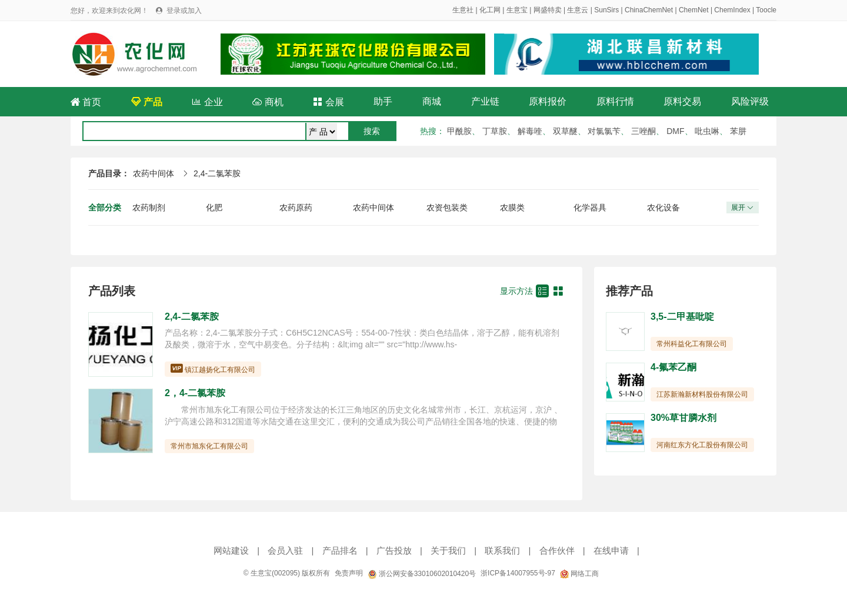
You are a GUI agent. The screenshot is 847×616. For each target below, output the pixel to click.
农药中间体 (154, 173)
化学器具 (590, 207)
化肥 (214, 207)
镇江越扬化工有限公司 (220, 370)
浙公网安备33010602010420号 (422, 574)
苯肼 (738, 131)
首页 (86, 102)
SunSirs (606, 10)
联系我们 (502, 550)
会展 (328, 102)
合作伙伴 (557, 550)
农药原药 (296, 207)
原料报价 (548, 101)
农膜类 (512, 207)
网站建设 (231, 550)
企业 (207, 102)
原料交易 (682, 101)
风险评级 (750, 101)
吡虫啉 (707, 131)
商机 (268, 102)
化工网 (490, 10)
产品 (146, 102)
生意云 (578, 10)
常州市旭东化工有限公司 (209, 446)
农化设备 (663, 207)
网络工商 (579, 574)
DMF (675, 131)
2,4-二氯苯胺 (217, 173)
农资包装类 (447, 207)
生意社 (463, 10)
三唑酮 (643, 131)
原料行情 (615, 101)
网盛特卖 (548, 10)
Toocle (766, 10)
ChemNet (694, 10)
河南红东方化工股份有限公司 (702, 445)
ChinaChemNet (649, 10)
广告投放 (394, 550)
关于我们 (448, 550)
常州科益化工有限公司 (692, 344)
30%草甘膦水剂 (683, 418)
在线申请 (611, 550)
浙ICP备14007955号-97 (518, 573)
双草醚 (565, 131)
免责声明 (349, 573)
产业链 (485, 101)
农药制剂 (149, 207)
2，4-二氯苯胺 (195, 393)
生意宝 (517, 10)
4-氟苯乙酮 (673, 367)
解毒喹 (530, 131)
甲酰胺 (459, 131)
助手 (383, 101)
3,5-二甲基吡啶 (682, 317)
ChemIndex (732, 10)
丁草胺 (495, 131)
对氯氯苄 (604, 131)
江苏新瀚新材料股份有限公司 (702, 394)
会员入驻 (285, 550)
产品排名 (340, 550)
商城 (432, 101)
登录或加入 (184, 11)
